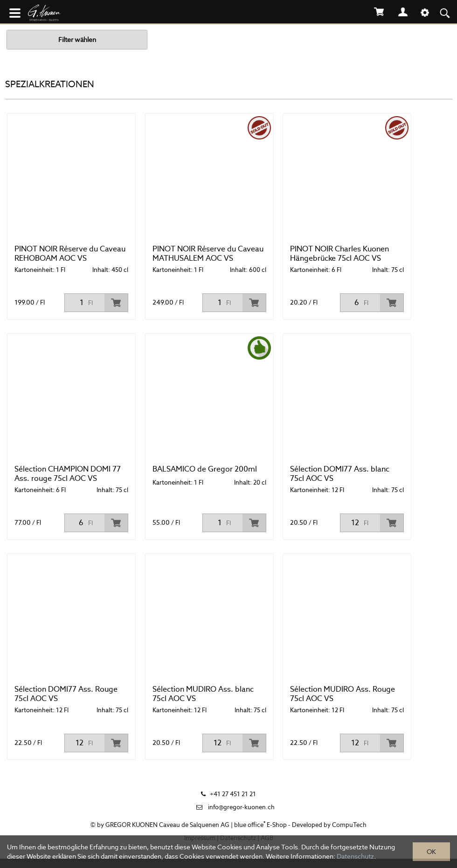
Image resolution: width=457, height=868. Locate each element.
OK (431, 852)
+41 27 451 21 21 (233, 794)
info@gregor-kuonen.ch (241, 807)
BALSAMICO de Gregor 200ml (205, 469)
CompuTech (349, 825)
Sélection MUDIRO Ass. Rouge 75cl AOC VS (343, 694)
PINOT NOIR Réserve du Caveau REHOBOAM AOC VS (70, 253)
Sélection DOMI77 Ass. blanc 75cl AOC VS (340, 474)
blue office (250, 825)
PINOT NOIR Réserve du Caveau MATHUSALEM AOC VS (208, 253)
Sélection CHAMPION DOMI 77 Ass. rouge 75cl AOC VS (68, 474)
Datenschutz (355, 856)
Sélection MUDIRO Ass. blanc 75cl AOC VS (203, 694)
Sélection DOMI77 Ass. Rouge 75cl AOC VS (66, 694)
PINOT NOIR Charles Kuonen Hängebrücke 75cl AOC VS (339, 253)
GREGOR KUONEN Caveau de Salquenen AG (167, 825)
